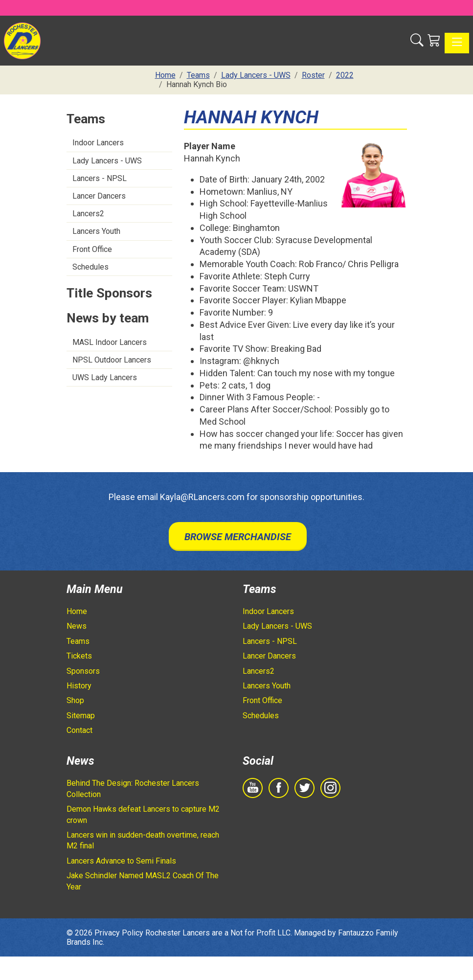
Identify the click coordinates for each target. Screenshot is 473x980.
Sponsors (83, 671)
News (77, 626)
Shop (75, 700)
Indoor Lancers (98, 143)
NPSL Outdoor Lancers (112, 360)
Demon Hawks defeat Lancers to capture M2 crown (143, 814)
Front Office (92, 249)
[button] (417, 41)
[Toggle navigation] (457, 43)
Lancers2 (88, 214)
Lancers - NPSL (100, 178)
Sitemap (81, 716)
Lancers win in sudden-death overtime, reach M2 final (143, 840)
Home (77, 611)
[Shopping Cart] (434, 41)
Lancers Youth (96, 231)
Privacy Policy (119, 933)
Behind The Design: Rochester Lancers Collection (133, 788)
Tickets (79, 656)
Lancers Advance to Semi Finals (121, 861)
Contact (79, 730)
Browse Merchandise (238, 537)
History (79, 686)
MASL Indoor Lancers (110, 342)
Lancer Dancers (99, 196)
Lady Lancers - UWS (107, 161)
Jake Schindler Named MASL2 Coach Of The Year (143, 881)
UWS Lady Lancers (105, 377)
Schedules (90, 267)
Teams (78, 641)
